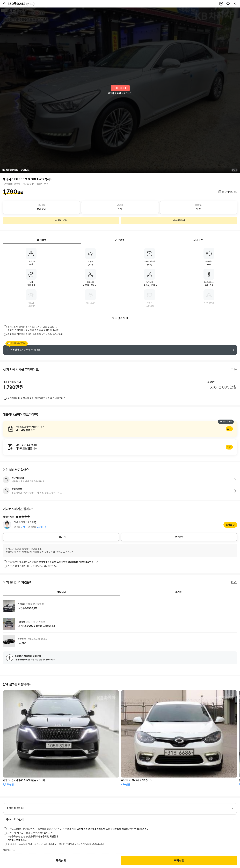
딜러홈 (229, 525)
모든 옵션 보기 (120, 318)
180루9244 (21, 4)
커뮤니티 (61, 592)
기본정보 (120, 240)
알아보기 (120, 429)
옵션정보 (42, 240)
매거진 (179, 592)
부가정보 (198, 240)
